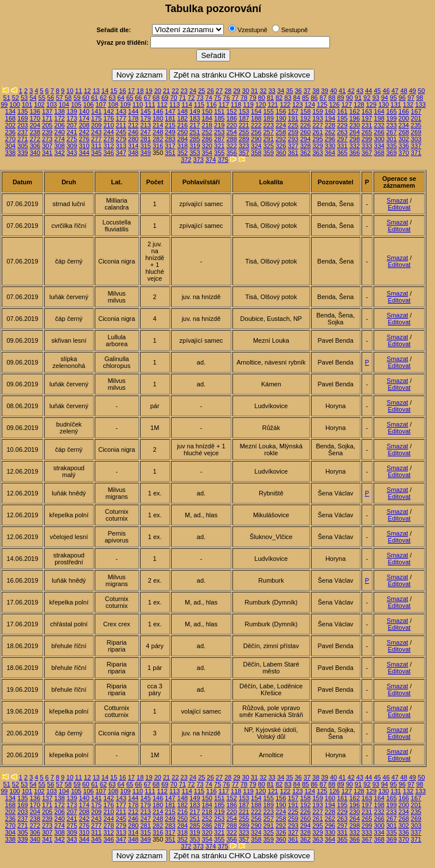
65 (130, 98)
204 (35, 125)
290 (256, 139)
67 (147, 98)
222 (256, 125)
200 (403, 118)
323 (244, 146)
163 (367, 111)
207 (72, 125)
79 (253, 98)
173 (72, 118)
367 (367, 153)
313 (121, 146)
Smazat (397, 200)
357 (244, 153)
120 (261, 104)
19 (149, 91)
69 (165, 98)
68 (156, 98)
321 (219, 146)
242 (84, 132)
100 (15, 104)
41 (342, 91)
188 (256, 118)
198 (379, 118)
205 (47, 125)
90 (349, 98)
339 (22, 153)
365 (342, 153)
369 (391, 153)
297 (342, 139)
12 (87, 91)
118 (236, 104)
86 (314, 98)
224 (281, 125)
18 (140, 91)
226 (305, 125)
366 (355, 153)
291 (269, 139)
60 (86, 98)
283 (170, 139)
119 (248, 104)
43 (360, 91)
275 (72, 139)
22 (175, 91)
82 (279, 98)
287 (219, 139)
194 (330, 118)
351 (170, 153)
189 (269, 118)
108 (113, 104)
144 (133, 111)
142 (108, 111)
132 (408, 104)
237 (22, 132)
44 (368, 91)
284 (182, 139)
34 (281, 91)
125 (322, 104)
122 (285, 104)
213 (146, 125)
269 (416, 132)
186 (231, 118)
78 (244, 98)
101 (27, 104)
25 (201, 91)
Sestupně (294, 30)
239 (47, 132)
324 (256, 146)
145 (146, 111)
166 (403, 111)
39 (325, 91)
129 (371, 104)
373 (199, 160)
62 (103, 98)
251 (195, 132)
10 (70, 91)
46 (386, 91)
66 (138, 98)
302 (403, 139)
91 (358, 98)
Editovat (399, 207)
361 (293, 153)
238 (35, 132)
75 (218, 98)
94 (384, 98)
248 (158, 132)
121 (273, 104)
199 (391, 118)
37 (307, 91)
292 (281, 139)
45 (377, 91)
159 (317, 111)
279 (121, 139)
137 (47, 111)
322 (231, 146)
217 (195, 125)
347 (121, 153)
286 (207, 139)
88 (332, 98)
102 (39, 104)
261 (317, 132)
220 (231, 125)
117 (224, 104)
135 (22, 111)
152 (231, 111)
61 (95, 98)
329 (317, 146)
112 (162, 104)
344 (84, 153)
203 (22, 125)
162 (355, 111)
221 (244, 125)
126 (334, 104)
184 (207, 118)
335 (391, 146)
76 (226, 98)
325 (269, 146)
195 (342, 118)
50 (421, 91)
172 (60, 118)
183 (195, 118)
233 (391, 125)
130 (383, 104)
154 (256, 111)
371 (416, 153)
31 (254, 91)
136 (35, 111)
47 (395, 91)
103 (52, 104)
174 (84, 118)
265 (367, 132)
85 (305, 98)
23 (184, 91)
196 (355, 118)
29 (236, 91)
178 (133, 118)
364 (330, 153)
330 (330, 146)
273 (47, 139)
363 (317, 153)
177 (121, 118)
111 (150, 104)
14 (105, 91)
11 (79, 91)
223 (269, 125)
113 (174, 104)
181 (170, 118)
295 (317, 139)
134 (10, 111)
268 (403, 132)
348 (133, 153)
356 (231, 153)
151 (219, 111)
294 (305, 139)
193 (317, 118)
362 (305, 153)
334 (379, 146)
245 (121, 132)
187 (244, 118)
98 (420, 98)
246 (133, 132)
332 (355, 146)
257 (269, 132)
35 (289, 91)
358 (256, 153)
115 (199, 104)
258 (281, 132)
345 (96, 153)
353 (195, 153)
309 (72, 146)
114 (187, 104)
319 (195, 146)
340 (35, 153)
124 (310, 104)
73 (200, 98)
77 (235, 98)
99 (4, 104)
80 (262, 98)
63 (112, 98)
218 (207, 125)
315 (146, 146)
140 (84, 111)
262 (330, 132)
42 (351, 91)
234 (403, 125)
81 (270, 98)
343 (72, 153)
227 (317, 125)
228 (330, 125)
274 (60, 139)
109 (125, 104)
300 (379, 139)
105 (76, 104)
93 (376, 98)
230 (355, 125)
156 (281, 111)
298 (355, 139)
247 (146, 132)
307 (47, 146)
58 (68, 98)
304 (10, 146)
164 (379, 111)
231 (367, 125)
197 (367, 118)
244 (108, 132)
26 (211, 91)
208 (84, 125)
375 (223, 160)
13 (96, 91)
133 (420, 104)
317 (170, 146)
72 (191, 98)
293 (293, 139)
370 (403, 153)
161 (342, 111)
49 (413, 91)
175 (96, 118)
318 (182, 146)
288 (231, 139)
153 (244, 111)
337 (416, 146)
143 (121, 111)
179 (146, 118)
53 (24, 98)
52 (15, 98)
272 (35, 139)
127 (347, 104)
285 (195, 139)
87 (323, 98)
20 (158, 91)
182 (182, 118)
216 (182, 125)
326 (281, 146)
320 (207, 146)
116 (211, 104)
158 (305, 111)
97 (411, 98)
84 (297, 98)
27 (219, 91)
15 (114, 91)
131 (396, 104)
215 (170, 125)
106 (88, 104)
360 (281, 153)
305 (22, 146)
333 (367, 146)
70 (173, 98)
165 (391, 111)
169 (22, 118)
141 (96, 111)
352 (182, 153)
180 (158, 118)
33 (272, 91)
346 (108, 153)
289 (244, 139)
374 (211, 160)
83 (288, 98)
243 (96, 132)
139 (72, 111)
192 (305, 118)
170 (35, 118)
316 (158, 146)
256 (256, 132)
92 (367, 98)
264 (355, 132)
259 (293, 132)
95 (393, 98)
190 (281, 118)
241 (72, 132)
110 (138, 104)
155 (269, 111)
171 (47, 118)
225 (293, 125)
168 (10, 118)
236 (10, 132)
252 (207, 132)
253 (219, 132)
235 (416, 125)
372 (186, 160)
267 (391, 132)
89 (340, 98)
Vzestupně (253, 30)
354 (207, 153)
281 (146, 139)
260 (305, 132)
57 (59, 98)
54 (33, 98)
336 (403, 146)
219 (219, 125)
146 (158, 111)
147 (170, 111)
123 (297, 104)
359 (269, 153)
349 (146, 153)
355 (219, 153)
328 (305, 146)
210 (108, 125)
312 (108, 146)
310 (84, 146)
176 (108, 118)
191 (293, 118)
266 (379, 132)
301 (391, 139)
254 (231, 132)
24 (193, 91)
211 (121, 125)
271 (22, 139)
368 (379, 153)
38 (316, 91)
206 (60, 125)
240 (60, 132)
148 (182, 111)
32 (263, 91)
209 (96, 125)
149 (195, 111)
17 (131, 91)
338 (10, 153)
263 (342, 132)
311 (96, 146)
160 (330, 111)
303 (416, 139)
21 (166, 91)
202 (10, 125)
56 (51, 98)
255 (244, 132)
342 (60, 153)
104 (64, 104)
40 (333, 91)
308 (60, 146)
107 (100, 104)
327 (293, 146)
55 (42, 98)
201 (416, 118)
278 (108, 139)
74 (209, 98)
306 (35, 146)
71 (182, 98)
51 (7, 98)
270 (10, 139)
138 (60, 111)
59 (77, 98)
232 (379, 125)
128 (359, 104)
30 (246, 91)
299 (367, 139)
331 (342, 146)
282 (158, 139)
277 (96, 139)
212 (133, 125)
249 (170, 132)
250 (182, 132)
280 (133, 139)
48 (403, 91)
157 (293, 111)
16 (122, 91)
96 (402, 98)
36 (298, 91)
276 (84, 139)
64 (121, 98)
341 (47, 153)
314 (133, 146)
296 (330, 139)
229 (342, 125)
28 (228, 91)
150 (207, 111)
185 (219, 118)
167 (416, 111)
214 (158, 125)
